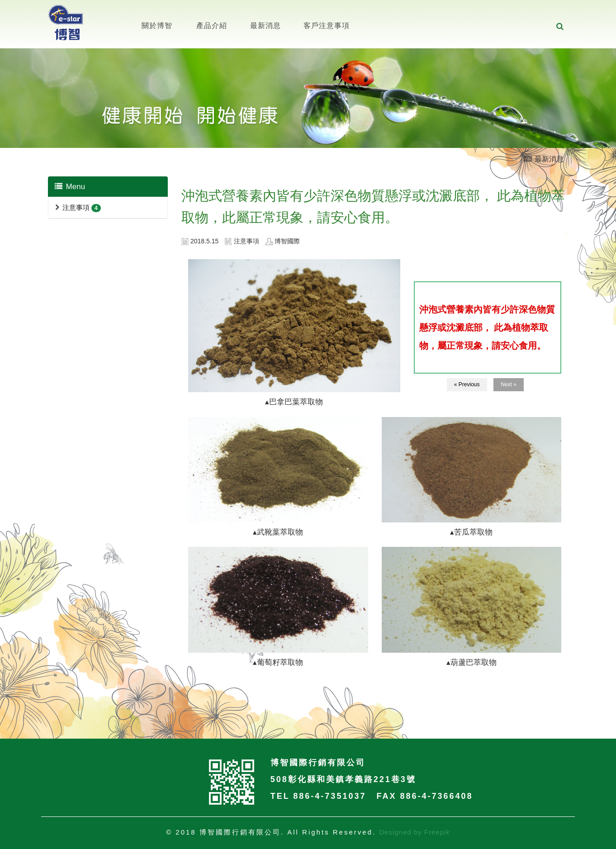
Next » (509, 384)
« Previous (467, 384)
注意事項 (76, 207)
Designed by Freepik (415, 832)
